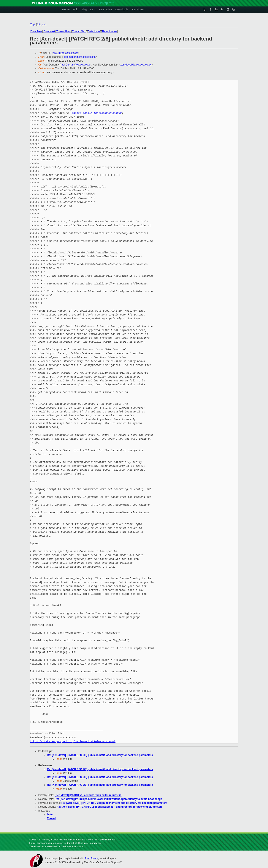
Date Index (94, 31)
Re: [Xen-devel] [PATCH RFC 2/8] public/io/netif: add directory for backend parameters (100, 755)
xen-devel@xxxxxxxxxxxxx (136, 65)
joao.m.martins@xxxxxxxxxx (79, 57)
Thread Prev (63, 31)
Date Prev (36, 31)
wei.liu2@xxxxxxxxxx (65, 53)
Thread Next (79, 31)
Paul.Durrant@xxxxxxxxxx (75, 65)
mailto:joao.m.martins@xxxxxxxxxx (97, 113)
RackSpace (91, 859)
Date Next (49, 31)
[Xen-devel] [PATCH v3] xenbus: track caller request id (88, 795)
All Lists (41, 25)
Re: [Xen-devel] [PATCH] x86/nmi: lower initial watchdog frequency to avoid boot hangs (109, 799)
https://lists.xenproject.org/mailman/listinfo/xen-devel (73, 741)
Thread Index (109, 31)
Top (33, 25)
